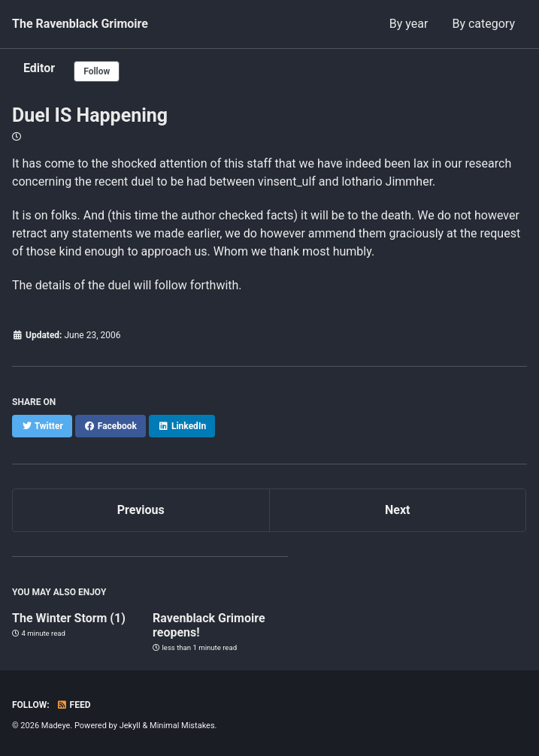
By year (409, 24)
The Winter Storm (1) (69, 618)
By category (483, 24)
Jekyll (130, 726)
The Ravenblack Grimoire (80, 24)
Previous (141, 510)
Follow (97, 71)
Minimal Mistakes (182, 726)
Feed (74, 705)
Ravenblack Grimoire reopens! (209, 625)
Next (397, 510)
